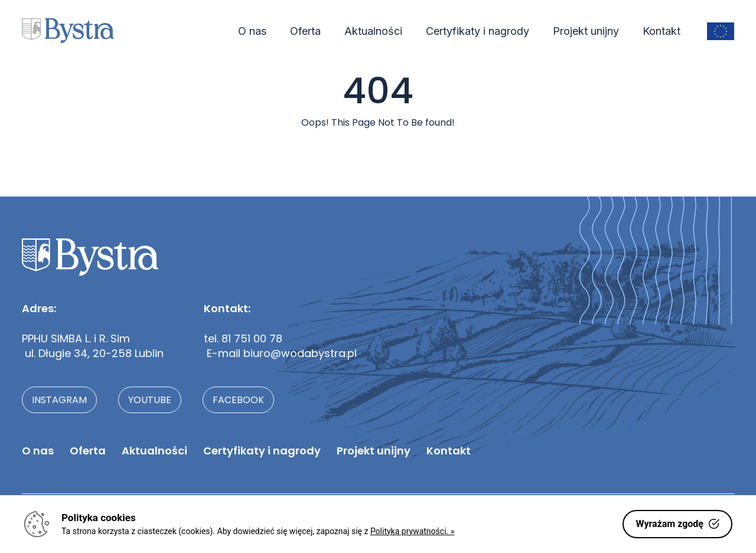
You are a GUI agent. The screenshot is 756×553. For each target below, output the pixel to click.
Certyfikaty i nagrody (478, 31)
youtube (150, 400)
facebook (238, 400)
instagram (59, 400)
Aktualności (373, 31)
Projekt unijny (586, 31)
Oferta (305, 31)
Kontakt (661, 31)
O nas (252, 31)
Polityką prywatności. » (412, 531)
